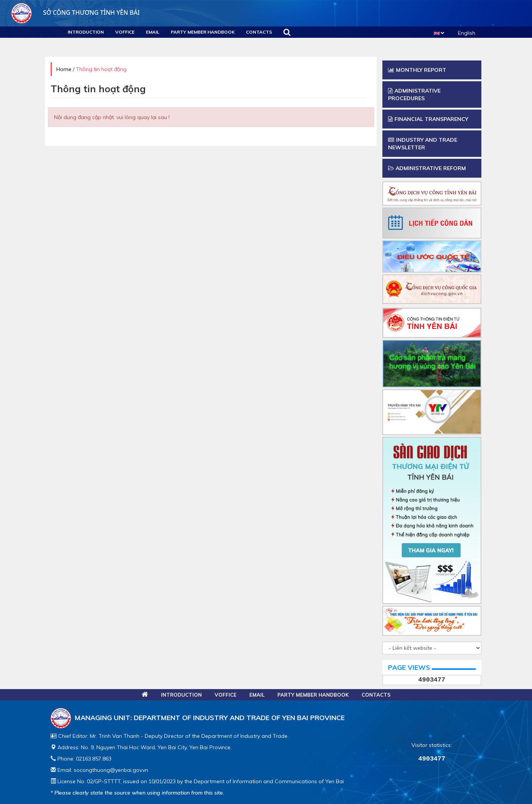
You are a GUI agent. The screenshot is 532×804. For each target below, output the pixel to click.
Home (64, 69)
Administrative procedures (414, 94)
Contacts (259, 32)
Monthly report (417, 70)
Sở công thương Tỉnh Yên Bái (76, 12)
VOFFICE (125, 32)
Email (153, 32)
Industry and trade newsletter (423, 144)
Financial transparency (428, 119)
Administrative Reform (427, 168)
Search (287, 32)
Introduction (86, 32)
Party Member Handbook (203, 32)
